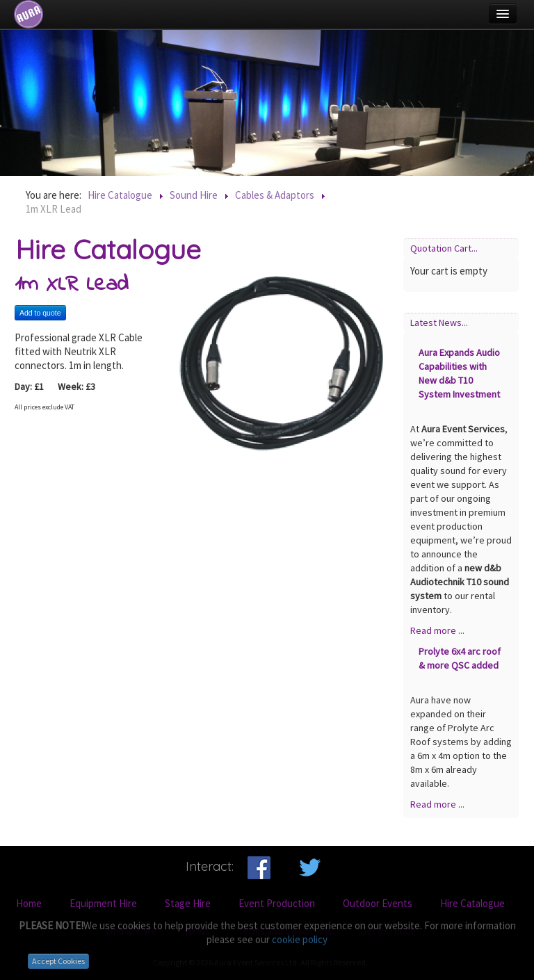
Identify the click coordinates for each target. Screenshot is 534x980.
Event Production (277, 903)
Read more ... (437, 630)
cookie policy (300, 939)
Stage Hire (188, 903)
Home (29, 903)
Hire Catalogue (472, 903)
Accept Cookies (58, 961)
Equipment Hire (103, 903)
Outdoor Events (378, 903)
